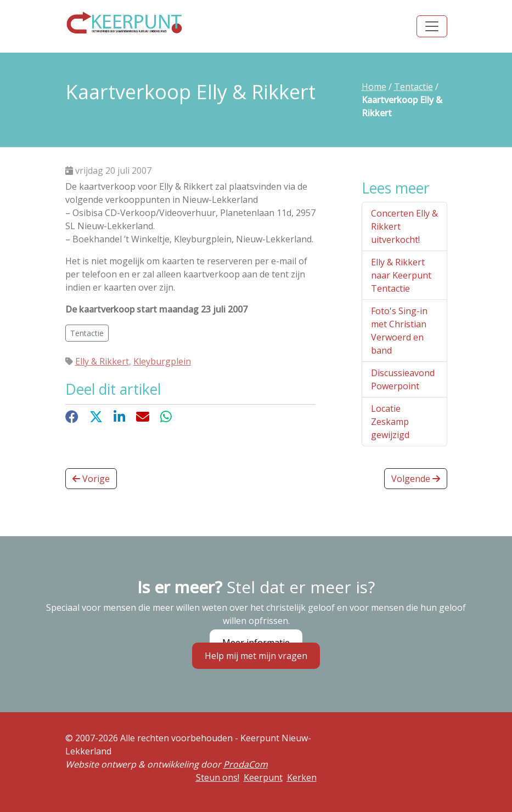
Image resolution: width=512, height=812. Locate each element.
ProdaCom (246, 764)
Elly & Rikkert (102, 361)
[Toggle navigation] (432, 26)
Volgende (416, 479)
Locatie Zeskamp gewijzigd (390, 422)
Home (374, 87)
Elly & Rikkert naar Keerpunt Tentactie (401, 275)
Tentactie (413, 87)
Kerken (302, 777)
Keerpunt (263, 777)
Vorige (91, 479)
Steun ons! (218, 777)
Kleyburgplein (162, 361)
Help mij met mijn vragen (256, 656)
